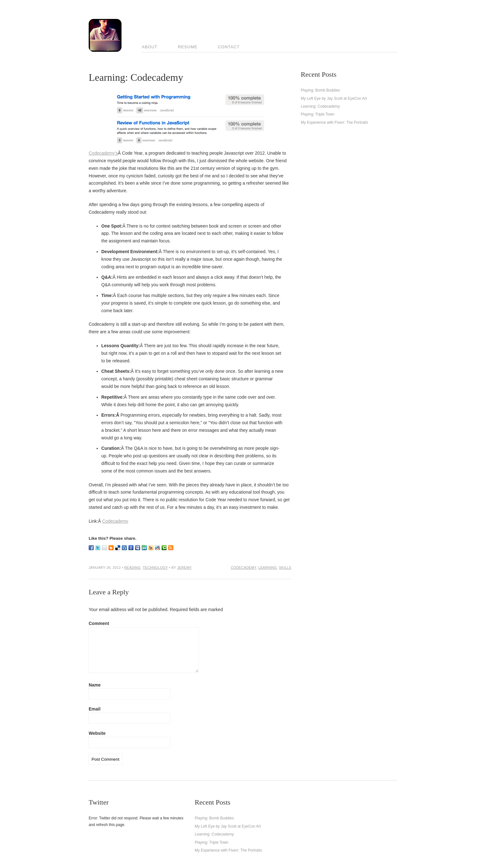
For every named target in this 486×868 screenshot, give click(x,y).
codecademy (243, 568)
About (150, 47)
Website (97, 733)
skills (285, 568)
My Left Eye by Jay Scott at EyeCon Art (334, 98)
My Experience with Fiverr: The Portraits (334, 122)
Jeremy (184, 568)
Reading (133, 568)
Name (95, 685)
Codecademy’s (103, 153)
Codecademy (115, 521)
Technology (155, 568)
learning (268, 568)
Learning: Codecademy (320, 106)
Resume (188, 47)
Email (95, 709)
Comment (99, 623)
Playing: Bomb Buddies (320, 90)
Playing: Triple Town (318, 114)
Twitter (99, 802)
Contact (229, 47)
